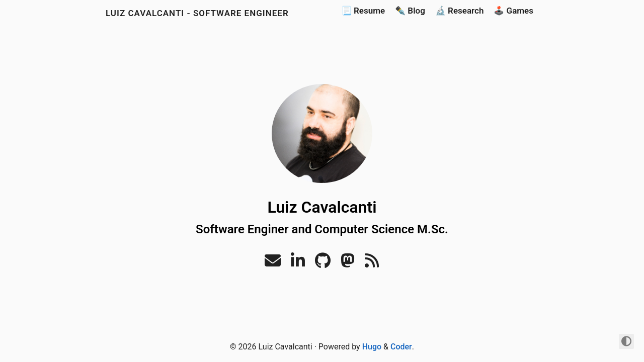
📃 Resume (363, 11)
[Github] (323, 264)
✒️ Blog (410, 11)
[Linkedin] (298, 264)
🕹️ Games (513, 11)
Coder (401, 347)
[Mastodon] (348, 264)
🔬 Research (460, 11)
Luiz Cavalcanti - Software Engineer (197, 13)
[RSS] (372, 264)
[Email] (273, 264)
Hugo (372, 347)
